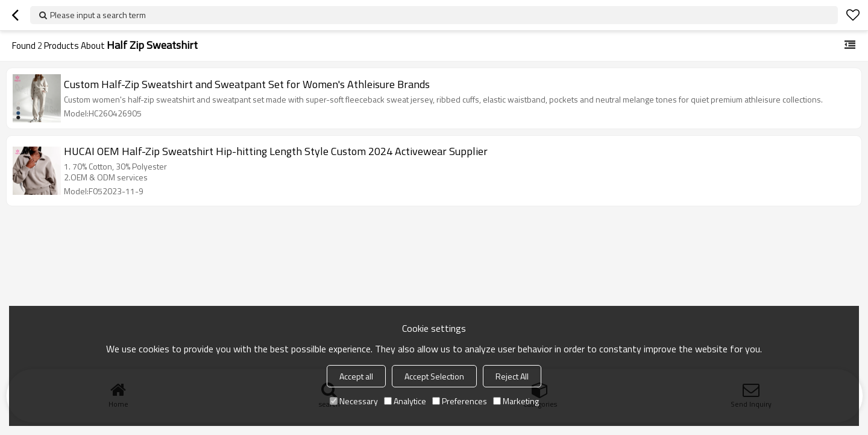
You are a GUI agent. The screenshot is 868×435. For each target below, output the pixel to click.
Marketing (516, 401)
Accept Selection (434, 376)
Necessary (354, 401)
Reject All (512, 376)
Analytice (405, 401)
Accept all (356, 376)
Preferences (460, 401)
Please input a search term (98, 15)
